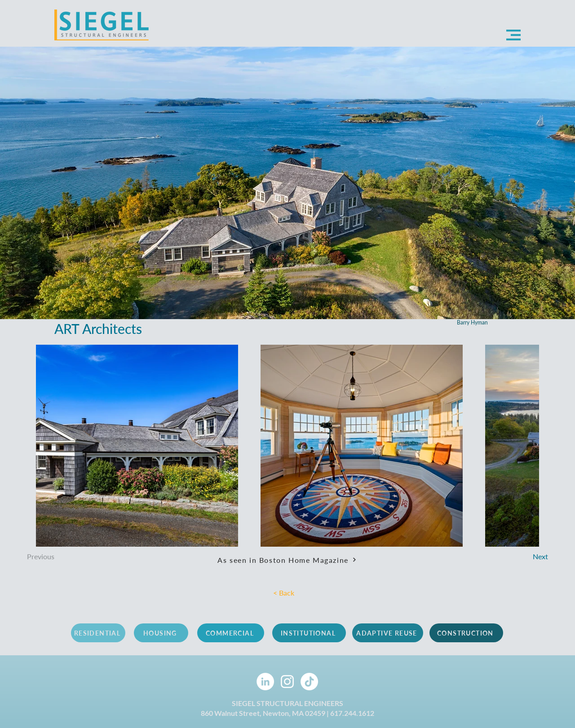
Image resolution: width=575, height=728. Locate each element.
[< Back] (289, 593)
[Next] (518, 557)
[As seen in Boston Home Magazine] (287, 560)
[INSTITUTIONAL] (309, 633)
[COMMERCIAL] (231, 633)
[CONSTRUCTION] (466, 633)
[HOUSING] (161, 633)
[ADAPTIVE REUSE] (388, 633)
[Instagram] (287, 682)
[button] (513, 35)
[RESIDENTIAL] (98, 633)
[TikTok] (309, 682)
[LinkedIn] (265, 682)
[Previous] (63, 557)
